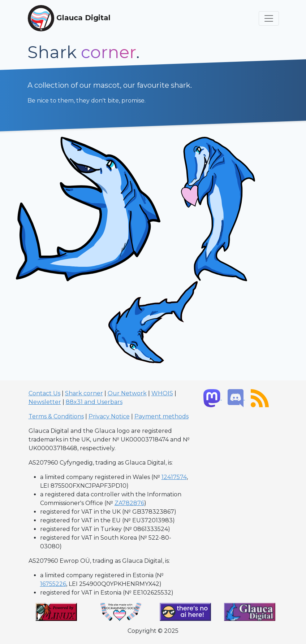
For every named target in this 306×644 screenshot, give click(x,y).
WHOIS (162, 393)
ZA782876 (129, 503)
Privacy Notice (109, 416)
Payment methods (161, 416)
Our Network (127, 393)
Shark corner (84, 393)
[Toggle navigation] (269, 18)
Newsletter (45, 402)
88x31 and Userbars (94, 402)
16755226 (53, 584)
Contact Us (44, 393)
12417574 (174, 477)
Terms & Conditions (56, 416)
